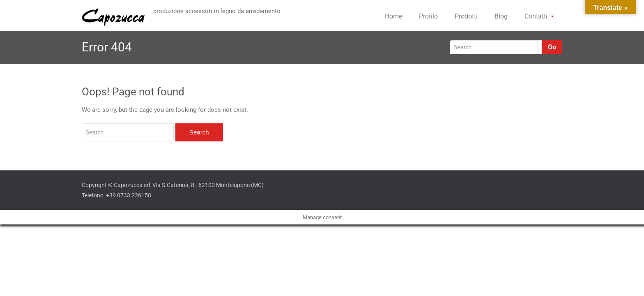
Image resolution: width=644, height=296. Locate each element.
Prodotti (466, 16)
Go (552, 47)
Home (393, 16)
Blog (501, 16)
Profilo (428, 16)
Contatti (539, 16)
